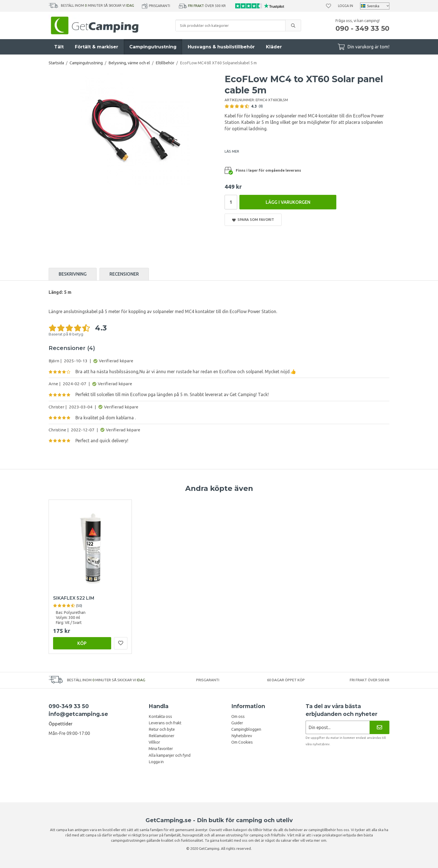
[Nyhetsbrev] (379, 727)
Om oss (238, 716)
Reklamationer (161, 736)
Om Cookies (242, 742)
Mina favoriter (161, 749)
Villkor (154, 742)
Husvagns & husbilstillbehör (221, 47)
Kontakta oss (160, 716)
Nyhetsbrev (242, 736)
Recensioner (124, 274)
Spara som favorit (253, 220)
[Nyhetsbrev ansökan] (338, 727)
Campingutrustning (153, 47)
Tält (59, 47)
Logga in (346, 6)
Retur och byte (162, 729)
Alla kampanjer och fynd (170, 755)
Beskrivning (73, 274)
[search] (293, 25)
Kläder (274, 47)
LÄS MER (232, 151)
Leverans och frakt (165, 723)
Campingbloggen (246, 729)
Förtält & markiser (97, 47)
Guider (237, 723)
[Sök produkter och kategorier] (230, 25)
